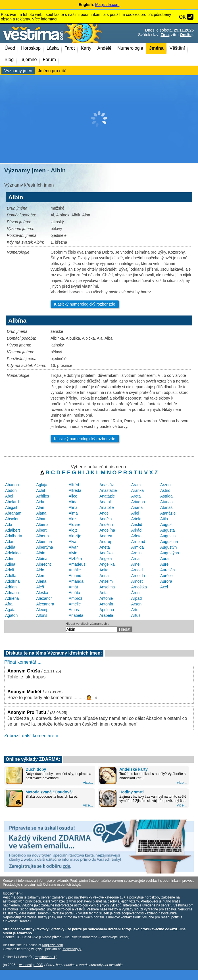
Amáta (74, 593)
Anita (104, 570)
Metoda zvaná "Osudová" (50, 792)
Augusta (167, 530)
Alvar (73, 547)
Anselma (107, 587)
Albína (42, 559)
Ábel (9, 496)
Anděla (106, 519)
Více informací (44, 19)
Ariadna (138, 502)
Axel (164, 587)
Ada (9, 525)
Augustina (169, 542)
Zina (165, 35)
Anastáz (107, 485)
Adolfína (12, 581)
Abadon (12, 485)
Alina (73, 507)
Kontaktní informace (18, 881)
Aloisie (75, 525)
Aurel (165, 564)
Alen (40, 576)
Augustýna (170, 553)
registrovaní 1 (45, 957)
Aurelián (167, 570)
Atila (164, 519)
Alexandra (45, 604)
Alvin (73, 553)
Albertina (44, 542)
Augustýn (168, 547)
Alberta (42, 536)
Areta (136, 496)
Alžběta (75, 559)
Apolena (107, 610)
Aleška (42, 593)
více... (88, 782)
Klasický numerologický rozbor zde (85, 304)
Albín (41, 553)
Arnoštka (139, 587)
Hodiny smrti (132, 792)
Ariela (136, 519)
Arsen (136, 604)
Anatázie (107, 496)
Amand (75, 576)
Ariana (137, 507)
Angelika (107, 564)
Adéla (10, 547)
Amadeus (77, 564)
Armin (136, 553)
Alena (41, 581)
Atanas (166, 502)
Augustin (168, 536)
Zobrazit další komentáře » (31, 736)
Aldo (40, 570)
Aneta (105, 547)
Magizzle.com (107, 5)
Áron (136, 593)
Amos (74, 610)
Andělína (107, 530)
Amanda (76, 581)
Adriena (12, 598)
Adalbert (12, 530)
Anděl (105, 513)
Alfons (42, 615)
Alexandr (44, 598)
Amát (73, 587)
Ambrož (76, 598)
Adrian (11, 587)
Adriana (12, 593)
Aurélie (166, 576)
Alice (73, 496)
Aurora (166, 581)
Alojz (73, 530)
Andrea (106, 536)
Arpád (136, 598)
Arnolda (138, 576)
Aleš (40, 587)
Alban (41, 519)
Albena (42, 525)
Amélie (75, 604)
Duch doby (36, 769)
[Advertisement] (99, 119)
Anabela (76, 615)
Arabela (106, 615)
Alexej (41, 610)
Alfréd (74, 485)
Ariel (135, 513)
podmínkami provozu (179, 881)
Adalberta (14, 536)
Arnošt (137, 581)
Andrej (105, 542)
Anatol (105, 502)
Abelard (12, 502)
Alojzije (75, 536)
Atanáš (166, 507)
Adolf (10, 570)
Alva (73, 542)
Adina (10, 564)
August (166, 525)
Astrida (166, 496)
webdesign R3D (31, 965)
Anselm (106, 581)
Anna (104, 576)
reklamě (62, 881)
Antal (104, 593)
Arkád (136, 530)
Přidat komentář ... (23, 662)
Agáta (10, 610)
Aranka (137, 490)
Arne (136, 564)
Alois (73, 519)
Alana (41, 513)
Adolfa (11, 576)
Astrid (165, 490)
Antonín (106, 604)
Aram (136, 485)
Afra (9, 604)
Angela (106, 559)
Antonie (106, 598)
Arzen (165, 485)
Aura (164, 559)
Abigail (11, 507)
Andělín (106, 525)
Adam (10, 542)
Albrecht (43, 564)
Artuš (136, 615)
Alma (73, 513)
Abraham (13, 513)
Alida (73, 502)
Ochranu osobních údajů (62, 885)
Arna (136, 559)
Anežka (106, 553)
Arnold (137, 570)
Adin (9, 559)
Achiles (42, 496)
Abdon (11, 490)
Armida (137, 547)
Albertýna (44, 547)
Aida (40, 502)
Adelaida (13, 553)
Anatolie (107, 507)
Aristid (137, 525)
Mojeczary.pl (72, 949)
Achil (40, 490)
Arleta (136, 536)
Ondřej (186, 35)
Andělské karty (134, 769)
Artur (136, 610)
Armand (138, 542)
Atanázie (168, 513)
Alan (40, 507)
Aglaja (42, 485)
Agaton (11, 615)
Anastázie (108, 490)
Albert (41, 530)
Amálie (75, 570)
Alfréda (75, 490)
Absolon (12, 519)
